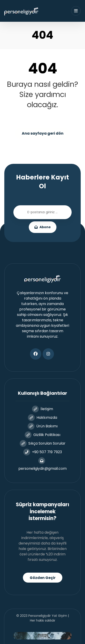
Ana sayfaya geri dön (43, 133)
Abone (43, 227)
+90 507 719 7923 (43, 452)
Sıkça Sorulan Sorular (43, 443)
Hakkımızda (42, 418)
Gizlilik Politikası (42, 435)
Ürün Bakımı (43, 426)
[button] (36, 354)
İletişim (42, 409)
